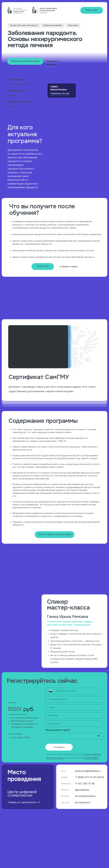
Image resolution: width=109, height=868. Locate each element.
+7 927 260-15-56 (85, 784)
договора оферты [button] (92, 758)
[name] (74, 707)
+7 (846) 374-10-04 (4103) (89, 777)
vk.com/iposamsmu (85, 796)
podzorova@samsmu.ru (88, 771)
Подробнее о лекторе (60, 93)
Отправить (59, 747)
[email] (74, 699)
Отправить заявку (69, 267)
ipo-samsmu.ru (83, 802)
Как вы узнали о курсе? (58, 730)
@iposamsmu (82, 790)
